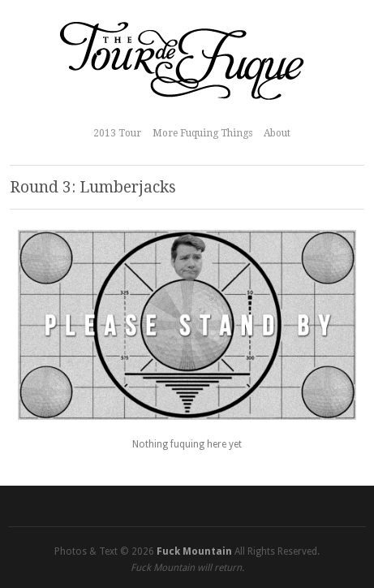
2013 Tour (117, 134)
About (277, 133)
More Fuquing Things (202, 134)
